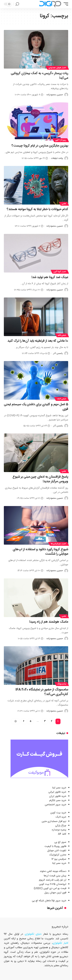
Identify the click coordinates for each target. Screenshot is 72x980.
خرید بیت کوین (58, 813)
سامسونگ (62, 684)
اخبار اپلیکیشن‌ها (59, 544)
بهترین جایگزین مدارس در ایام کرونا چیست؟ (40, 146)
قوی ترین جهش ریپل (55, 893)
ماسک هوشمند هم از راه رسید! (49, 622)
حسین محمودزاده (55, 95)
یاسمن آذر (58, 353)
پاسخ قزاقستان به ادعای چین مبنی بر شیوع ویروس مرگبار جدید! (40, 479)
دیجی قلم (62, 335)
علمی (64, 204)
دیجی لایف (62, 399)
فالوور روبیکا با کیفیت (55, 846)
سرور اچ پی (60, 842)
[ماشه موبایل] (65, 4)
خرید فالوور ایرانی (57, 792)
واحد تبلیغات (57, 158)
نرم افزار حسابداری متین (54, 821)
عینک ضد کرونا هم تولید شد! (50, 277)
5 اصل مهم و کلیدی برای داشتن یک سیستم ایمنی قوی (36, 407)
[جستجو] (17, 4)
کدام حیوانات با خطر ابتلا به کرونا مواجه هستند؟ (37, 209)
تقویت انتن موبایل (57, 851)
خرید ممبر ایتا (59, 788)
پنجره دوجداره (59, 830)
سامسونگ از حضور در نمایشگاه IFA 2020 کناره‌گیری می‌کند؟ (42, 692)
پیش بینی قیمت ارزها (55, 876)
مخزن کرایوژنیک (58, 855)
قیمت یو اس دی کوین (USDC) (50, 888)
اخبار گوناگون (60, 272)
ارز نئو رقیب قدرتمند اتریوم (53, 880)
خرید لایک (61, 817)
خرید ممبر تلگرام (58, 800)
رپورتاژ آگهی (61, 140)
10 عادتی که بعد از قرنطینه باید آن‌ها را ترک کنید (38, 341)
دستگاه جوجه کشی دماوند (53, 871)
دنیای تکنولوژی (33, 934)
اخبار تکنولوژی (60, 943)
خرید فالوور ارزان (58, 796)
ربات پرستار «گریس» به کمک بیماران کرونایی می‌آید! (39, 76)
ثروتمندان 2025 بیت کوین (53, 884)
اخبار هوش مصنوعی (57, 68)
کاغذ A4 (62, 834)
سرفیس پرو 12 (59, 859)
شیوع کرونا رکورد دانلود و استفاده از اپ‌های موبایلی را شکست (40, 552)
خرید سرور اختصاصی (55, 805)
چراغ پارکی (61, 826)
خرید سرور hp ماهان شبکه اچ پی (49, 901)
